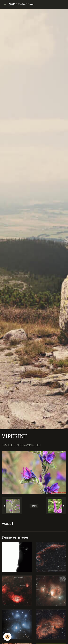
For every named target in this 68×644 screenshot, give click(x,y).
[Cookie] (7, 637)
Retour (34, 506)
